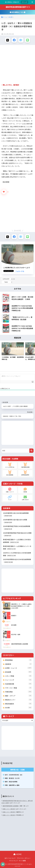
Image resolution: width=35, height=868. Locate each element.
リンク (10, 498)
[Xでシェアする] (8, 40)
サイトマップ (13, 861)
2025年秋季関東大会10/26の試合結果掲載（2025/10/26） (17, 561)
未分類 (13, 279)
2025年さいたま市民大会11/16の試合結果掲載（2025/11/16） (17, 554)
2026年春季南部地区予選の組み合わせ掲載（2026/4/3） (17, 534)
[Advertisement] (17, 64)
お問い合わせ (25, 498)
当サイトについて (10, 858)
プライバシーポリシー (24, 858)
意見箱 (25, 490)
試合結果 (19, 672)
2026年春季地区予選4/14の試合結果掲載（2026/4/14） (17, 528)
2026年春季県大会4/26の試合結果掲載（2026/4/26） (16, 514)
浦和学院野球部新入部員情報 (10, 806)
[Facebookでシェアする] (14, 40)
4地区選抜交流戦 (25, 465)
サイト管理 (22, 861)
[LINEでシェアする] (28, 40)
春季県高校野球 (25, 473)
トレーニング (19, 680)
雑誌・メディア (19, 696)
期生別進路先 (19, 704)
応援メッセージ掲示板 (9, 809)
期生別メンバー (19, 700)
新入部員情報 (10, 473)
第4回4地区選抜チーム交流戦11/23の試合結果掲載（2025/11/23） (17, 541)
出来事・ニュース (19, 668)
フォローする (20, 271)
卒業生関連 (19, 692)
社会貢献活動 (19, 684)
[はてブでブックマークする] (21, 40)
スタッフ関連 (19, 676)
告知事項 (19, 664)
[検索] (31, 451)
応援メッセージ (10, 490)
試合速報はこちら (18, 12)
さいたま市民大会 (10, 465)
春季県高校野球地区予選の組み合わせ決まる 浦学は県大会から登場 (17, 802)
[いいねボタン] (4, 192)
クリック (24, 2)
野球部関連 (19, 660)
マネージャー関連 (19, 688)
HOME (17, 854)
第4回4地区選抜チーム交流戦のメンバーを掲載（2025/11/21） (17, 548)
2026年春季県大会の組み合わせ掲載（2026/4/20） (15, 521)
